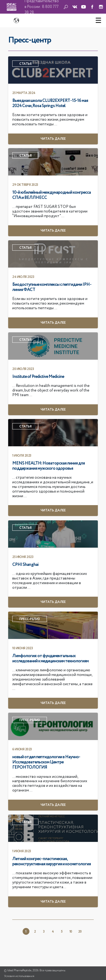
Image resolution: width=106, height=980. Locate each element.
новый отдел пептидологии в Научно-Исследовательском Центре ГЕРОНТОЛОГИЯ (46, 762)
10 (71, 932)
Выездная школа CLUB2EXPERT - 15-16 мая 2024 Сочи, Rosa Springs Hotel (50, 103)
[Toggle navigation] (98, 20)
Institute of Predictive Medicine (38, 377)
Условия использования (19, 976)
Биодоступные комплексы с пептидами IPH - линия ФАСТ (52, 287)
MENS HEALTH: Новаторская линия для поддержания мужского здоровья (49, 466)
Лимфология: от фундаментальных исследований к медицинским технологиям (50, 659)
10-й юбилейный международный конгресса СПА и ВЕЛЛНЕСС (52, 195)
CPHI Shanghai (25, 565)
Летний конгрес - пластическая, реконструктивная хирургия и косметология (52, 862)
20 (80, 932)
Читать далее (53, 139)
